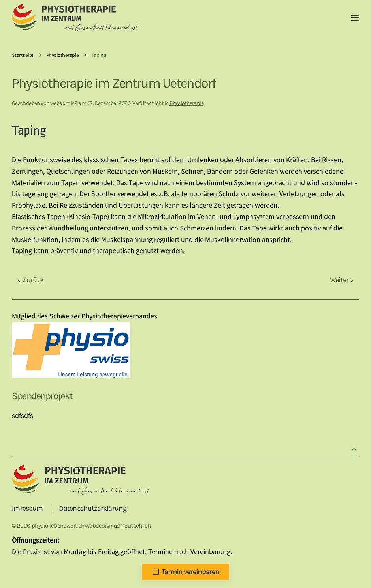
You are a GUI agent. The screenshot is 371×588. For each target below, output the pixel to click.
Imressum (27, 508)
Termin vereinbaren (185, 572)
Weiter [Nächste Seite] (342, 280)
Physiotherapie (186, 103)
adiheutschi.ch (132, 526)
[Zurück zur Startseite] (75, 18)
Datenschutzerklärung (93, 508)
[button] (355, 18)
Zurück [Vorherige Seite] (31, 280)
